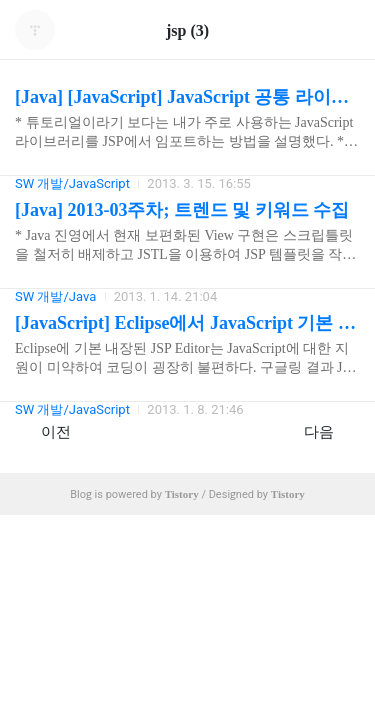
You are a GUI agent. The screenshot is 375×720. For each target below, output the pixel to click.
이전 (45, 431)
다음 (329, 431)
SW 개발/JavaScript (72, 409)
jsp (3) (187, 30)
